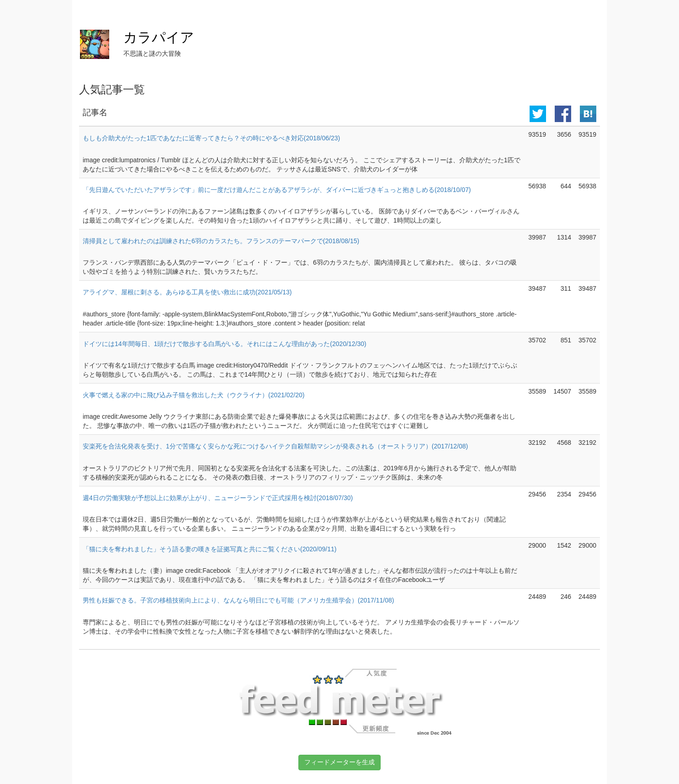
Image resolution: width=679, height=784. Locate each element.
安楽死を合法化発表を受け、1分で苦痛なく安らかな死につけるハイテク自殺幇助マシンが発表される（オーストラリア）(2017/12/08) (275, 446)
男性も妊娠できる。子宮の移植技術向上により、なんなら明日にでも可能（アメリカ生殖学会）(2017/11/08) (238, 600)
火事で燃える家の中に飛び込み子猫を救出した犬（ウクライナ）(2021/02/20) (194, 395)
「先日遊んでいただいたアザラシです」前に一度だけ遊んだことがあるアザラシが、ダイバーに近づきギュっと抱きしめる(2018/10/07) (277, 190)
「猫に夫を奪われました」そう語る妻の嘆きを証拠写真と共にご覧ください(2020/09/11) (210, 549)
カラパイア (159, 37)
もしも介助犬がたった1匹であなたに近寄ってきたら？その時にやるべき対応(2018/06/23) (211, 138)
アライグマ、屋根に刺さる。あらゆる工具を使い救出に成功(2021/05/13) (187, 292)
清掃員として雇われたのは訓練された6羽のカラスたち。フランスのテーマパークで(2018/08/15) (221, 241)
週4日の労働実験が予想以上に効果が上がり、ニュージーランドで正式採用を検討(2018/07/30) (218, 498)
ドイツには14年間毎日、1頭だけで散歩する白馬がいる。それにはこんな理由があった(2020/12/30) (225, 344)
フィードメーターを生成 (339, 762)
